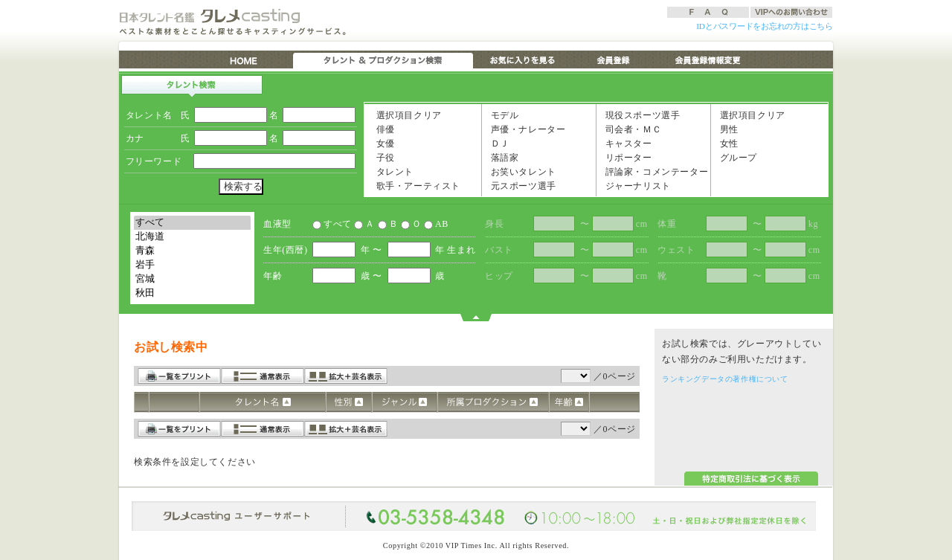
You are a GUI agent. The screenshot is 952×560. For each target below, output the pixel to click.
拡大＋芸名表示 (346, 376)
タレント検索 (192, 86)
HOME (245, 59)
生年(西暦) (286, 250)
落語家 (501, 157)
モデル (501, 115)
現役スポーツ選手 (639, 115)
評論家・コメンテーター (653, 171)
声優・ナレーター (525, 129)
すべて (192, 223)
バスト (499, 250)
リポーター (625, 157)
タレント (392, 171)
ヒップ (499, 276)
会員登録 (614, 59)
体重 (667, 224)
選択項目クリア (406, 115)
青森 (192, 251)
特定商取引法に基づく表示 (751, 479)
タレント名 (149, 115)
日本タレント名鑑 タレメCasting (212, 16)
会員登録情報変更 (707, 59)
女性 (726, 143)
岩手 (192, 265)
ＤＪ (497, 143)
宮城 (192, 279)
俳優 (382, 129)
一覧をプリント (179, 376)
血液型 (277, 224)
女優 (382, 143)
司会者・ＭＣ (630, 129)
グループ (735, 157)
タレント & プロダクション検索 (383, 59)
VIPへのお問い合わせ (791, 12)
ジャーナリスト (635, 185)
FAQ (708, 12)
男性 (726, 129)
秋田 (192, 293)
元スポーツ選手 (520, 185)
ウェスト (676, 250)
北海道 (192, 237)
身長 (494, 224)
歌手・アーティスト (415, 185)
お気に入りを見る (521, 59)
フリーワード (154, 161)
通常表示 (263, 376)
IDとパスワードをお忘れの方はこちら (765, 26)
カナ (135, 138)
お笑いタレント (520, 171)
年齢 (273, 276)
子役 (382, 157)
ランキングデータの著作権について (725, 379)
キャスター (625, 143)
